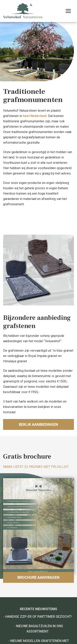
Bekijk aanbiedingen (38, 424)
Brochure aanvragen (38, 577)
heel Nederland (35, 116)
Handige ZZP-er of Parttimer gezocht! (38, 617)
